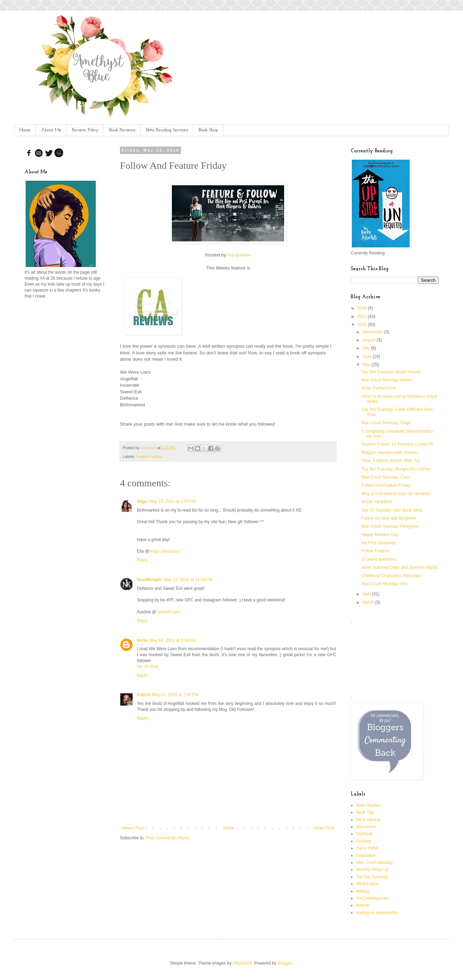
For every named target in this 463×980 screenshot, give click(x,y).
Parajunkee (239, 255)
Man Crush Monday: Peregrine (390, 526)
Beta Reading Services (167, 130)
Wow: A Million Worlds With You (391, 461)
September (373, 332)
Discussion (366, 827)
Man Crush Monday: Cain (385, 477)
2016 (363, 325)
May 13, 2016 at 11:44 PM (188, 580)
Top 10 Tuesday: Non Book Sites (392, 510)
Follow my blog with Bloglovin (389, 518)
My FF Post (147, 667)
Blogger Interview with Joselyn (390, 453)
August (370, 340)
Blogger (285, 963)
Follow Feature (375, 551)
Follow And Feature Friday (386, 485)
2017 (363, 316)
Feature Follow (149, 456)
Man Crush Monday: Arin (384, 584)
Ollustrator (242, 963)
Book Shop (208, 130)
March (369, 602)
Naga (142, 501)
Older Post (324, 828)
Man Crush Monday (374, 862)
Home (25, 130)
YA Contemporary (373, 898)
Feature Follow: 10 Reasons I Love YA (397, 444)
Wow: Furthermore (379, 388)
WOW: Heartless (377, 502)
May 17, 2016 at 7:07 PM (175, 695)
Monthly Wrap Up (372, 869)
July (367, 348)
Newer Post (133, 828)
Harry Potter (367, 848)
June (367, 356)
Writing (363, 891)
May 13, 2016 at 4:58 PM (172, 501)
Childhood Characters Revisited (391, 576)
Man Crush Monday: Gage (386, 423)
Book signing (368, 820)
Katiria (143, 695)
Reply (142, 560)
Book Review (368, 805)
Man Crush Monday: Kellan (387, 380)
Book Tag (365, 812)
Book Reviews (122, 130)
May (367, 365)
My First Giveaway (379, 543)
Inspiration (366, 855)
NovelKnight (149, 580)
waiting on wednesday (377, 913)
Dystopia (364, 834)
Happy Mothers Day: (380, 535)
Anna (142, 640)
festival (363, 905)
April (367, 594)
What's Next (367, 884)
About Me (51, 130)
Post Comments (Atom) (167, 838)
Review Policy (85, 130)
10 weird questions (379, 559)
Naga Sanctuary (165, 551)
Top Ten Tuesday (372, 877)
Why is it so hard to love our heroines (396, 494)
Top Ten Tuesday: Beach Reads (391, 372)
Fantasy (364, 841)
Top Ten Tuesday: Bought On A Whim (396, 469)
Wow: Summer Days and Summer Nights (400, 567)
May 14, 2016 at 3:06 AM (173, 640)
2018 (363, 308)
